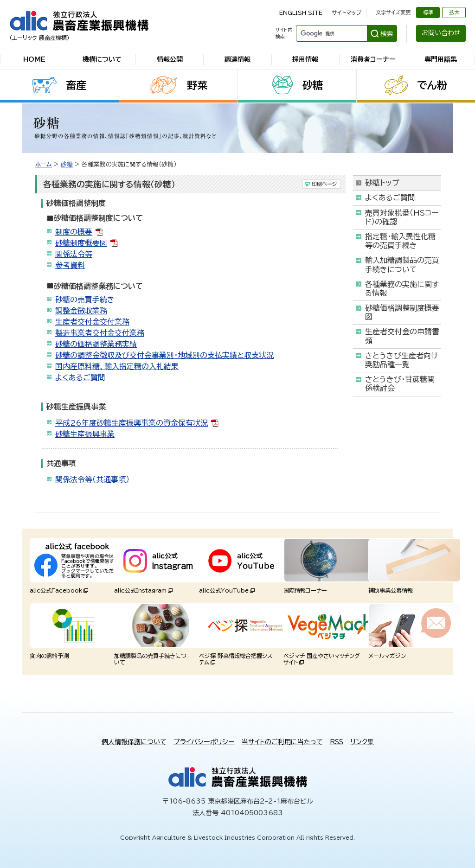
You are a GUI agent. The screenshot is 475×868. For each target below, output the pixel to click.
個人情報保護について (134, 742)
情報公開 (170, 59)
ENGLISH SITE (301, 13)
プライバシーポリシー (204, 742)
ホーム (44, 164)
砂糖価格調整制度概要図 (402, 312)
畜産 (76, 85)
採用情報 (305, 59)
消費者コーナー (373, 59)
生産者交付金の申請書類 (402, 336)
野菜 (197, 85)
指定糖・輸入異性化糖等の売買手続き (400, 241)
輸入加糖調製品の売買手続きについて (402, 265)
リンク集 (362, 742)
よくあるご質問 (80, 377)
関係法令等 (74, 254)
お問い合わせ (441, 33)
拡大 (454, 12)
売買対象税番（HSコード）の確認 (402, 217)
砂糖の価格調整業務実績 (96, 344)
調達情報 (237, 59)
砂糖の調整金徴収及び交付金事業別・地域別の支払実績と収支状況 (164, 355)
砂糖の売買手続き (85, 300)
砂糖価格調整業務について (98, 286)
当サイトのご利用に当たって (282, 742)
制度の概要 (74, 232)
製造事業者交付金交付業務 (100, 333)
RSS (337, 742)
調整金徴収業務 (81, 311)
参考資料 (70, 265)
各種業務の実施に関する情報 (402, 289)
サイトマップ (347, 13)
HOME (34, 59)
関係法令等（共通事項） (92, 479)
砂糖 (313, 85)
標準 (428, 12)
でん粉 (432, 85)
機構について (102, 59)
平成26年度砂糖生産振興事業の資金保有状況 (132, 423)
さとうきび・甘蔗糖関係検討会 (400, 384)
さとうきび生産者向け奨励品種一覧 (401, 360)
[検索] (331, 33)
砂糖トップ (382, 183)
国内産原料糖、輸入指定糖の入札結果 (117, 366)
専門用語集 (441, 59)
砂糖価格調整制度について (98, 218)
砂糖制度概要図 (81, 243)
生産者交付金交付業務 (92, 322)
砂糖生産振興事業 (85, 434)
